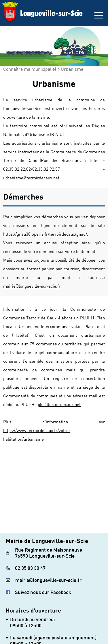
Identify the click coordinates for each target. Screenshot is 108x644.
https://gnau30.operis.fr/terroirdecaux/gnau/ (45, 234)
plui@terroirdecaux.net (59, 404)
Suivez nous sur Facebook (43, 592)
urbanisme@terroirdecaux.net (31, 178)
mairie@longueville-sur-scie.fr (32, 286)
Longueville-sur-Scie (51, 13)
